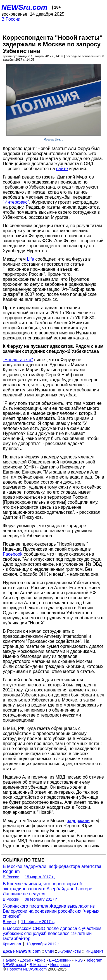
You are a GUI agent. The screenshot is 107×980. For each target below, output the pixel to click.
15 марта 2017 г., (40, 877)
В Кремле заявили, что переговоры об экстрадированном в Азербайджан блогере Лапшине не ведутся (47, 889)
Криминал (12, 944)
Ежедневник (60, 960)
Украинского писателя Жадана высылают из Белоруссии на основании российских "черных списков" (51, 911)
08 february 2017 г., (42, 899)
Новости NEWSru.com (27, 969)
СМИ (49, 951)
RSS (79, 960)
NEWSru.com (24, 7)
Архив (40, 960)
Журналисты (70, 951)
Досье (25, 960)
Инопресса (60, 965)
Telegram (94, 960)
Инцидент (94, 951)
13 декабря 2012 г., (43, 944)
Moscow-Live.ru (53, 140)
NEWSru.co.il (14, 965)
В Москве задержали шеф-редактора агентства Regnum (52, 869)
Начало (10, 960)
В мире (9, 922)
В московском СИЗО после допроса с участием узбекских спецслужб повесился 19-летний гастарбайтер (52, 933)
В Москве (38, 965)
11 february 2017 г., (38, 922)
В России (11, 19)
